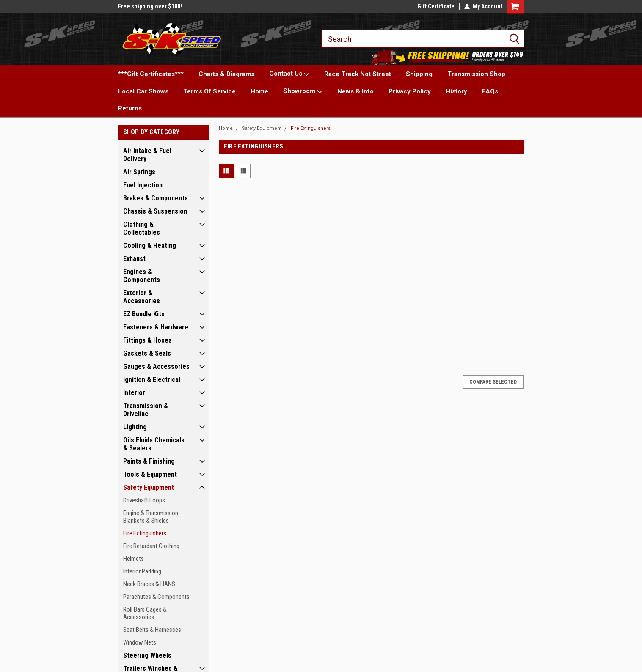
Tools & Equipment (150, 474)
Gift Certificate (436, 6)
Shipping (419, 74)
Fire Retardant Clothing (151, 546)
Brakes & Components (156, 198)
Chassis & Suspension (155, 211)
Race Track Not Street (358, 74)
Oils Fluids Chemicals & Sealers (154, 444)
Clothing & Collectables (142, 228)
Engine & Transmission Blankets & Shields (151, 517)
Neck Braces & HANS (149, 584)
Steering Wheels (147, 655)
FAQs (490, 91)
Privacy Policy (410, 91)
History (456, 91)
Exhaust (134, 259)
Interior (134, 393)
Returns (130, 108)
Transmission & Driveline (146, 410)
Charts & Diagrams (226, 74)
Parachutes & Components (156, 597)
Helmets (134, 559)
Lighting (135, 427)
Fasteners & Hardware (156, 327)
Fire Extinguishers (145, 533)
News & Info (355, 91)
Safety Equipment (149, 487)
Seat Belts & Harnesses (152, 630)
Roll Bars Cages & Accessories (145, 613)
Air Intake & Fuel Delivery (147, 155)
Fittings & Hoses (147, 340)
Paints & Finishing (149, 461)
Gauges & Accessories (156, 366)
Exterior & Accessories (142, 297)
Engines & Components (142, 276)
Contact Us (289, 74)
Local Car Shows (143, 91)
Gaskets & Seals (147, 353)
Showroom (303, 91)
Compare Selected (493, 382)
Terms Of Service (209, 91)
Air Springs (139, 172)
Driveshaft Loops (144, 500)
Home (259, 91)
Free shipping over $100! (150, 6)
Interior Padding (142, 571)
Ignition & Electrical (152, 380)
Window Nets (140, 642)
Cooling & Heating (150, 245)
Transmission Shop (476, 74)
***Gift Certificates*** (151, 74)
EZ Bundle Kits (144, 314)
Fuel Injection (143, 185)
